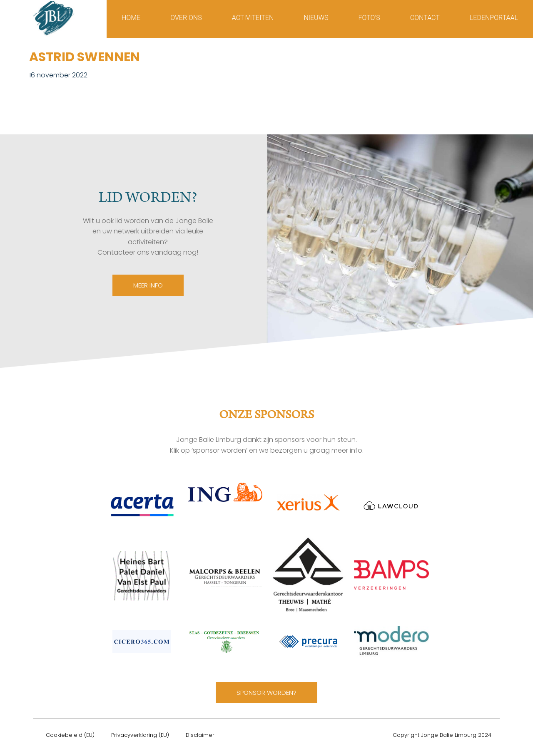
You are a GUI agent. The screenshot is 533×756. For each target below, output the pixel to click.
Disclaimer (200, 735)
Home (131, 18)
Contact (425, 18)
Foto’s (369, 18)
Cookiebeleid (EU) (70, 735)
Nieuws (316, 18)
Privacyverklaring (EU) (140, 735)
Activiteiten (253, 18)
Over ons (186, 18)
